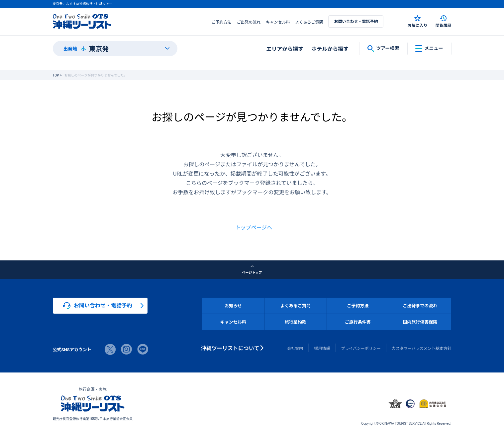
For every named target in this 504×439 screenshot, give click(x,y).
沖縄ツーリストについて (230, 348)
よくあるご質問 (309, 22)
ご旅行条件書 (358, 322)
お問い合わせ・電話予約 (356, 21)
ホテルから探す (330, 49)
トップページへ (254, 227)
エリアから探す (285, 49)
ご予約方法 (221, 22)
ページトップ (252, 270)
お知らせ (233, 305)
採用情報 (322, 348)
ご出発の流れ (249, 22)
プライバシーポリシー (361, 348)
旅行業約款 (296, 322)
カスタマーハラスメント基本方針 (422, 348)
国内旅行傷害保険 (420, 322)
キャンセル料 (278, 22)
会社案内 (295, 348)
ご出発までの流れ (420, 305)
